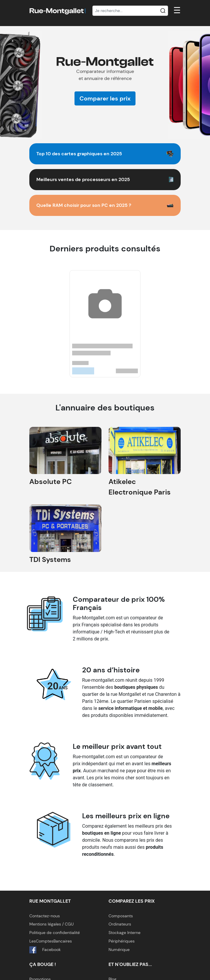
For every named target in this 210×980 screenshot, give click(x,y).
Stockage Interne (125, 933)
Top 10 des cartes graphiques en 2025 (79, 154)
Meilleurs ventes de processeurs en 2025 (83, 179)
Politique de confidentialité (55, 933)
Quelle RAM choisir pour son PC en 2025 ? (84, 205)
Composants (121, 916)
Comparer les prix (105, 98)
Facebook (45, 950)
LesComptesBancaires (51, 941)
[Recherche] (130, 11)
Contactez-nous (45, 916)
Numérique (119, 950)
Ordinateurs (120, 924)
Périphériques (122, 941)
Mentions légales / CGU (51, 924)
